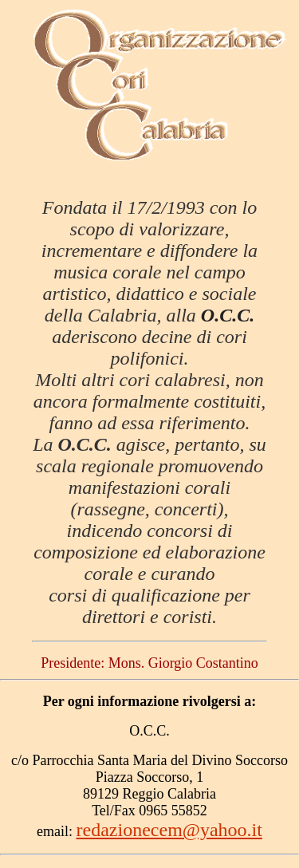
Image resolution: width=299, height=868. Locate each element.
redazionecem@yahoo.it (169, 830)
